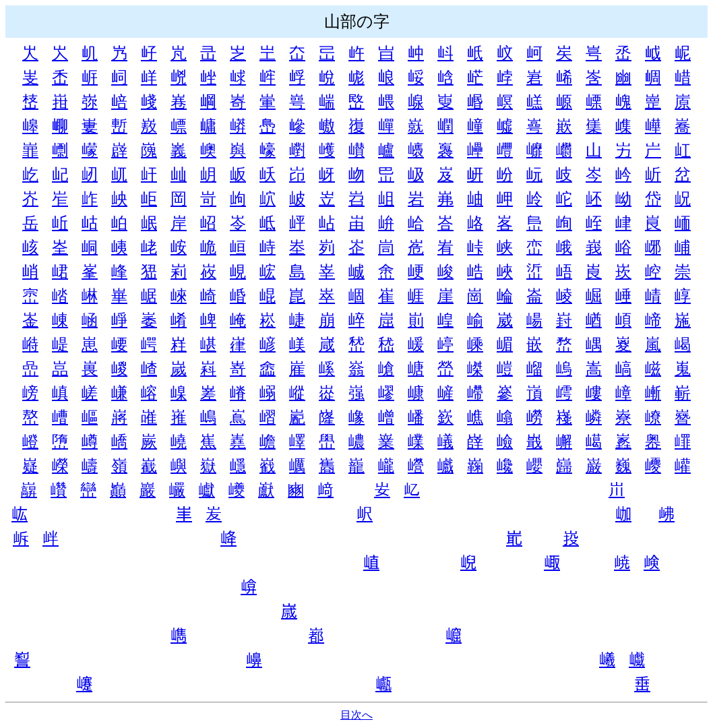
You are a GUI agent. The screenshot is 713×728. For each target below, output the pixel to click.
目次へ (356, 715)
